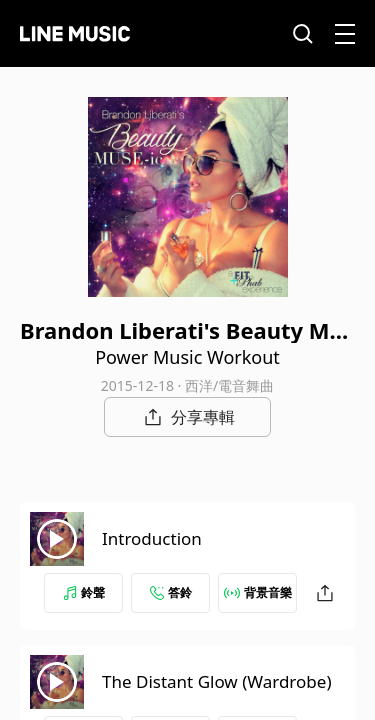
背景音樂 (258, 592)
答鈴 (171, 592)
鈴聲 (84, 592)
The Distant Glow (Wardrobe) (216, 681)
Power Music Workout (187, 357)
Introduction (152, 538)
